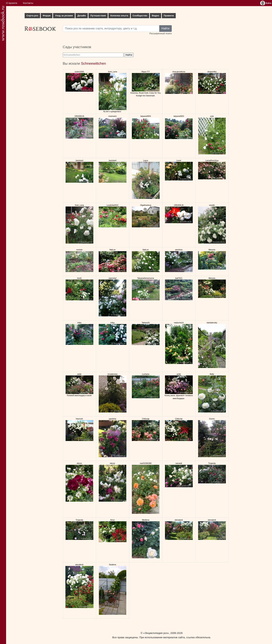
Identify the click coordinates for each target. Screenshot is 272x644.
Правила (169, 16)
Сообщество (140, 16)
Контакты (28, 3)
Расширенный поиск (160, 33)
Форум (47, 16)
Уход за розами (64, 16)
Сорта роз (32, 16)
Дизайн (82, 16)
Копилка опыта (119, 16)
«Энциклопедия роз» (156, 633)
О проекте (12, 3)
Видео (156, 16)
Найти (165, 28)
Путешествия (98, 16)
